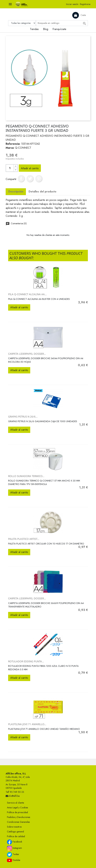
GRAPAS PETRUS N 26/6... (23, 417)
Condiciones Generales (18, 822)
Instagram (14, 848)
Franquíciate (59, 29)
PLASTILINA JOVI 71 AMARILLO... (27, 724)
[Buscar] (62, 23)
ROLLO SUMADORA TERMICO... (26, 476)
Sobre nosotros (14, 827)
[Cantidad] (10, 168)
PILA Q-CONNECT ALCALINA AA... (27, 294)
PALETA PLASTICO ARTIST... (24, 539)
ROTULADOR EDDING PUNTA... (26, 661)
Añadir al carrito (30, 168)
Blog (46, 29)
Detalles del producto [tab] (42, 192)
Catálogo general (15, 832)
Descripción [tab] (16, 192)
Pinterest (39, 179)
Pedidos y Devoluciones (19, 817)
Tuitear (30, 179)
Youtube (14, 860)
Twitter (13, 855)
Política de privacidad (17, 812)
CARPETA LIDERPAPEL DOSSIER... (27, 354)
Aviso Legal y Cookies (17, 808)
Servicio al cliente (15, 803)
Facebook (15, 842)
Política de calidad (16, 836)
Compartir (21, 179)
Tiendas (34, 29)
